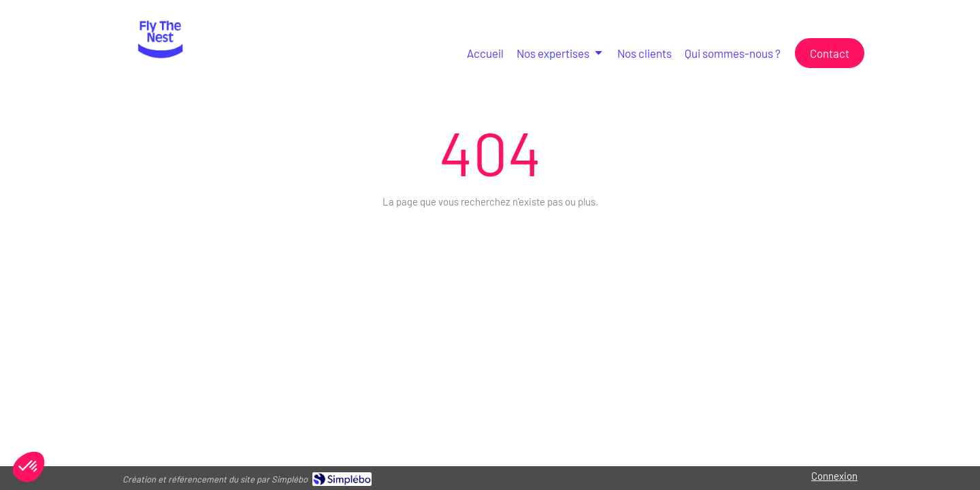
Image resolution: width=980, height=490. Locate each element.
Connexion (834, 476)
